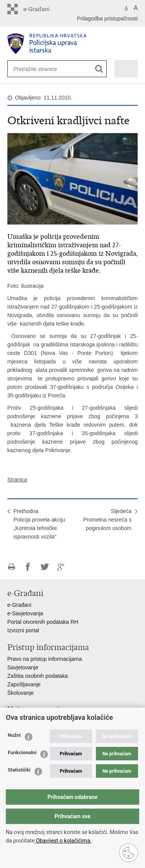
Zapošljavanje (24, 684)
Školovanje (21, 693)
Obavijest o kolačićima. (63, 841)
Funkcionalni (22, 752)
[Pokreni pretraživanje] (99, 69)
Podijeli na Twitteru (45, 567)
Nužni (14, 735)
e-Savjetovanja (25, 613)
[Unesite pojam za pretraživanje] (39, 69)
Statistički (19, 770)
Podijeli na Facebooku (28, 567)
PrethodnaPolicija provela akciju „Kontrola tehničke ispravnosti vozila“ (39, 524)
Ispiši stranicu (11, 567)
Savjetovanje (23, 667)
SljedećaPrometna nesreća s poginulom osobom (107, 520)
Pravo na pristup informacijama (45, 659)
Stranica (17, 480)
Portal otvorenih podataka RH (43, 622)
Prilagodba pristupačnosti (107, 19)
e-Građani (19, 605)
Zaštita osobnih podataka (38, 676)
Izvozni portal (23, 630)
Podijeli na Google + (61, 567)
